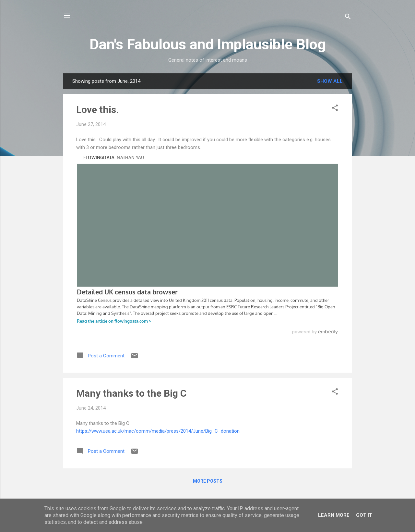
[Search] (348, 18)
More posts (208, 481)
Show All (330, 81)
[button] (335, 109)
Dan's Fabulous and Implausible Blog (208, 44)
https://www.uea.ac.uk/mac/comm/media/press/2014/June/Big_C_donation (158, 431)
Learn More (334, 515)
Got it (364, 515)
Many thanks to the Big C (131, 393)
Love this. (97, 110)
